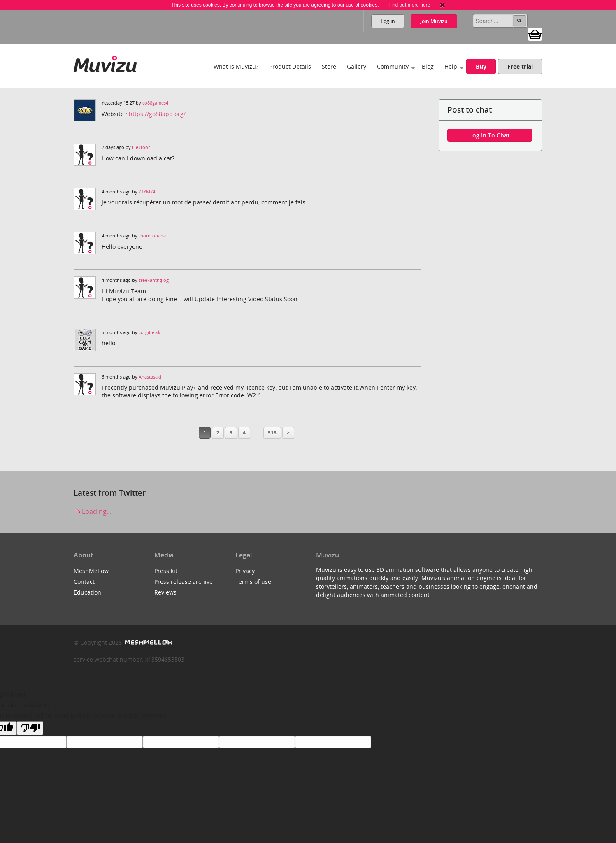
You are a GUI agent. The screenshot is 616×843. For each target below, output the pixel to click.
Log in (388, 21)
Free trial (520, 66)
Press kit (166, 571)
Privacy (245, 571)
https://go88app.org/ (157, 114)
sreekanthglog (154, 280)
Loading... (93, 511)
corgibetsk (150, 332)
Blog (428, 66)
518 (272, 433)
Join (434, 21)
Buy (481, 66)
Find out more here (409, 5)
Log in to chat (489, 135)
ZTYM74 (147, 192)
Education (87, 592)
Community (393, 66)
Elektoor (141, 147)
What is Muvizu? (236, 66)
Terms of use (253, 582)
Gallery (357, 66)
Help (451, 66)
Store (329, 66)
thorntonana (152, 236)
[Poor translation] (30, 728)
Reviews (165, 592)
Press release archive (184, 582)
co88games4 (155, 103)
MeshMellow (91, 571)
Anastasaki (150, 377)
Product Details (290, 66)
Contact (84, 582)
